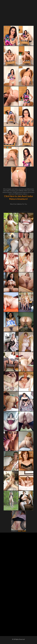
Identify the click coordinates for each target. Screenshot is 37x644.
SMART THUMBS (22, 531)
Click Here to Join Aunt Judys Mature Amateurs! (18, 197)
